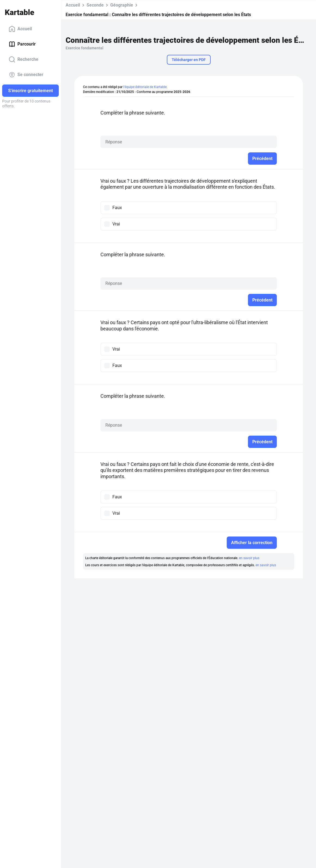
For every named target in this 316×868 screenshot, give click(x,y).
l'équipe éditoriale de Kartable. (145, 87)
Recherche (24, 59)
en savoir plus (249, 558)
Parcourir (22, 44)
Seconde (95, 5)
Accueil (20, 29)
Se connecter (26, 75)
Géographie (122, 5)
